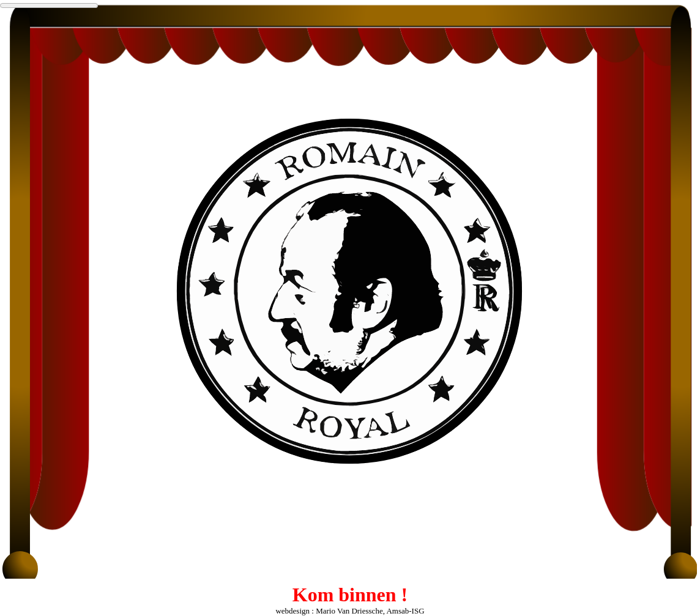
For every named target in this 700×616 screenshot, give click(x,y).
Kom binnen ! (350, 595)
